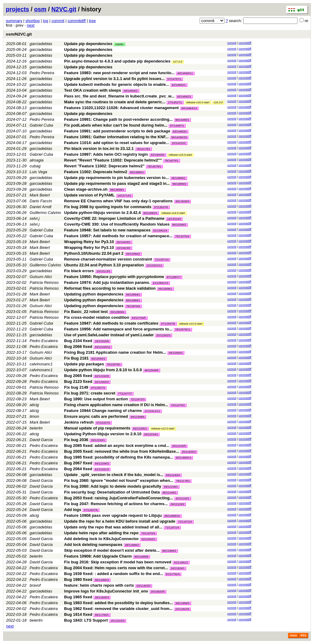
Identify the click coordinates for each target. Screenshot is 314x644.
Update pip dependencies (88, 44)
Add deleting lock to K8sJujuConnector (101, 539)
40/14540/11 (185, 73)
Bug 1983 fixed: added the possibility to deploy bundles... (119, 603)
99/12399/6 (138, 417)
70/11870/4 (148, 533)
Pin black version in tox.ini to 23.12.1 (99, 149)
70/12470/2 (178, 405)
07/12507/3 (98, 388)
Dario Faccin (41, 201)
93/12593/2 (176, 353)
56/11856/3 (102, 580)
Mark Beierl (40, 195)
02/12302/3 (163, 335)
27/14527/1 (175, 102)
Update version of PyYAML (89, 195)
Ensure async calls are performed (96, 416)
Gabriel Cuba (42, 125)
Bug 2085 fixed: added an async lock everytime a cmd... (117, 446)
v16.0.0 (218, 102)
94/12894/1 (133, 295)
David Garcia (41, 440)
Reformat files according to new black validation (110, 288)
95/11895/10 (172, 516)
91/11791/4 (173, 574)
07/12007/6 (91, 510)
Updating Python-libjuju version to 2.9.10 (103, 434)
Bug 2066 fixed (78, 347)
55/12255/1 (140, 429)
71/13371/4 (162, 260)
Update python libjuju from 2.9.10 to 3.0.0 (103, 370)
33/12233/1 (98, 440)
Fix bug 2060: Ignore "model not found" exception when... (119, 480)
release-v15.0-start (180, 155)
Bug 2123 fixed (78, 381)
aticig (34, 405)
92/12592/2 (98, 359)
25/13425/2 (124, 242)
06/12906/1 (165, 289)
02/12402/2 (102, 382)
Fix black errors (79, 271)
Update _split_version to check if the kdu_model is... (114, 475)
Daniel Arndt (41, 207)
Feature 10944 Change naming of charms (103, 411)
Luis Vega (38, 172)
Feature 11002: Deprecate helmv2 (96, 172)
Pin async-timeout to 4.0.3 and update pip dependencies (117, 61)
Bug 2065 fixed (78, 376)
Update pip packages (84, 364)
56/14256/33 (179, 137)
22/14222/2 (179, 143)
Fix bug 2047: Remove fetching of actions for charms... (117, 504)
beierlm (36, 428)
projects (17, 9)
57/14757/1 (174, 79)
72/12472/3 (138, 399)
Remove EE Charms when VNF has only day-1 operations (118, 201)
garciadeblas (41, 44)
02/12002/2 (148, 539)
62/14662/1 (179, 85)
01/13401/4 (160, 231)
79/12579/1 (114, 364)
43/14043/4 (158, 155)
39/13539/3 (182, 201)
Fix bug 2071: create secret (90, 393)
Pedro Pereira (42, 73)
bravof (35, 585)
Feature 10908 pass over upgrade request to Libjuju (113, 515)
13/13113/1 (104, 271)
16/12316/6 (102, 341)
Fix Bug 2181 (76, 358)
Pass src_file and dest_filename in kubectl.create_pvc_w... (120, 96)
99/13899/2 (179, 184)
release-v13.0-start (191, 324)
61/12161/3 (102, 469)
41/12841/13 (161, 283)
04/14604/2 (131, 91)
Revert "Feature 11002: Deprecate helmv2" (104, 166)
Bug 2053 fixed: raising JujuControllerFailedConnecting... (119, 498)
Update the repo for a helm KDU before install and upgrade (120, 521)
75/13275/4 (182, 236)
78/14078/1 (154, 166)
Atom (293, 635)
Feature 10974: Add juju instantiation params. (107, 282)
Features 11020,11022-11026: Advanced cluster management (121, 108)
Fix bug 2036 (76, 440)
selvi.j (35, 218)
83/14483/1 (180, 131)
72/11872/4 (185, 522)
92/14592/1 (184, 97)
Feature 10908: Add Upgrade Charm (98, 556)
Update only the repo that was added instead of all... (114, 527)
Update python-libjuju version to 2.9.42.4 (102, 213)
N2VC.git (64, 9)
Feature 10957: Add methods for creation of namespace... (119, 236)
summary (14, 21)
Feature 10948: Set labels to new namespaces (107, 230)
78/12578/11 (183, 330)
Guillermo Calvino (46, 213)
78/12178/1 (183, 481)
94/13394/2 (133, 254)
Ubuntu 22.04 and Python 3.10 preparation (104, 265)
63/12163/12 (103, 347)
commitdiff (77, 21)
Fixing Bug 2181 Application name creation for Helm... (116, 352)
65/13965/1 (137, 172)
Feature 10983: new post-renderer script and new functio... (120, 73)
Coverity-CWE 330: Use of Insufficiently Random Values (117, 224)
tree (92, 21)
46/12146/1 (170, 493)
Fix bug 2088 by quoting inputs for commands (108, 207)
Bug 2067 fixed (78, 463)
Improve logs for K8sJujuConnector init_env (106, 591)
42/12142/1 (182, 498)
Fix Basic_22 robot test (86, 312)
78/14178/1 (144, 149)
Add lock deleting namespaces (93, 545)
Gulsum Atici (41, 277)
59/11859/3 (182, 603)
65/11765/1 (102, 615)
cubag (35, 166)
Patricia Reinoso (44, 282)
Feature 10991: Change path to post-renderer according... (119, 119)
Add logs (73, 510)
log (46, 21)
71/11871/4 (172, 528)
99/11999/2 (132, 545)
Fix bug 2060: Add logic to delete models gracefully (113, 486)
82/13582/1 (151, 213)
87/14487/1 (177, 126)
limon (34, 416)
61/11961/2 (181, 562)
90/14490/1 (182, 120)
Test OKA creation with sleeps (93, 90)
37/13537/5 (161, 207)
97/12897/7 (174, 277)
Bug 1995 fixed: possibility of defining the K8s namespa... (119, 457)
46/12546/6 (151, 370)
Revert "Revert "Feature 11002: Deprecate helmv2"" (113, 160)
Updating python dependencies (94, 294)
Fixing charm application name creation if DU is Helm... (117, 405)
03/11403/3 (144, 586)
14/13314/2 (174, 219)
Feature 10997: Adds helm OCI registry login (106, 154)
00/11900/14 (184, 458)
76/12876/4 (133, 306)
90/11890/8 (141, 557)
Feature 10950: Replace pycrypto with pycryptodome (114, 277)
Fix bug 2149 (76, 387)
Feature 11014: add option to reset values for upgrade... (117, 143)
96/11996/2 (169, 551)
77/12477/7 (125, 394)
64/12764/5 (139, 318)
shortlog (33, 21)
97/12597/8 (168, 324)
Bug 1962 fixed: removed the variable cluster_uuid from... (119, 609)
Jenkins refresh (79, 422)
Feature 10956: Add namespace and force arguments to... (119, 329)
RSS (303, 635)
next (31, 25)
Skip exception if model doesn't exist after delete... (112, 550)
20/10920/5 (158, 592)
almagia (37, 160)
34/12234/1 (151, 434)
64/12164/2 (102, 463)
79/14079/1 (171, 161)
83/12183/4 (173, 475)
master (119, 44)
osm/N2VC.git (19, 34)
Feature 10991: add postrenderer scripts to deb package (117, 131)
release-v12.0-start (163, 429)
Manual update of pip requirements (97, 428)
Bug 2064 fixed (78, 469)
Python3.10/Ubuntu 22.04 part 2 (94, 253)
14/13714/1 (124, 196)
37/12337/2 (103, 423)
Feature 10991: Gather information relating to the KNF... (117, 137)
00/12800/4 (117, 312)
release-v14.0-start (173, 213)
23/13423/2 (124, 248)
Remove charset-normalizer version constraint (108, 259)
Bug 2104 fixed (78, 341)
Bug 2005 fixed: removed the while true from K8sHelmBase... (122, 451)
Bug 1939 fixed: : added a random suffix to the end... (114, 574)
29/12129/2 (178, 504)
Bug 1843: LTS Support (86, 620)
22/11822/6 (182, 609)
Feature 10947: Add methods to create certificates (111, 323)
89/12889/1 (133, 300)
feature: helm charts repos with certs (99, 585)
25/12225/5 (179, 446)
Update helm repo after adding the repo (101, 533)
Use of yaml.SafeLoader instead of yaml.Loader (109, 335)
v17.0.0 (178, 62)
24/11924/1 (178, 568)
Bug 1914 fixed (78, 614)
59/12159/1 (171, 487)
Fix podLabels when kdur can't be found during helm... (116, 125)
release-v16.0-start (198, 102)
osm (40, 9)
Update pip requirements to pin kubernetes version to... (117, 178)
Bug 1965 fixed (78, 597)
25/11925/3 (189, 452)
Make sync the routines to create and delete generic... (115, 102)
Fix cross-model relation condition (97, 317)
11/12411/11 (152, 411)
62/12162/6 (102, 376)
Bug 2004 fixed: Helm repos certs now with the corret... (117, 568)
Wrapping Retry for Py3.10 (89, 242)
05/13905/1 (178, 178)
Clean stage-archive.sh (86, 189)
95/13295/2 (179, 225)
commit (58, 21)
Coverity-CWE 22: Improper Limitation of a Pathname (114, 218)
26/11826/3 (102, 597)
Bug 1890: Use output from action (96, 399)
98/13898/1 (117, 190)
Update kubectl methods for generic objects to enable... (117, 84)
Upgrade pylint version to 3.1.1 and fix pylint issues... (115, 79)
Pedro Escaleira (44, 341)
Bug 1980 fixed (78, 579)
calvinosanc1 (41, 364)
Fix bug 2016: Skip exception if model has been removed (118, 562)
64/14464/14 (189, 108)
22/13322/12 (154, 265)
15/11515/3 (117, 621)
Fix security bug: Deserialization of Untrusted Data (112, 492)
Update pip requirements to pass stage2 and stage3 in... (117, 183)
